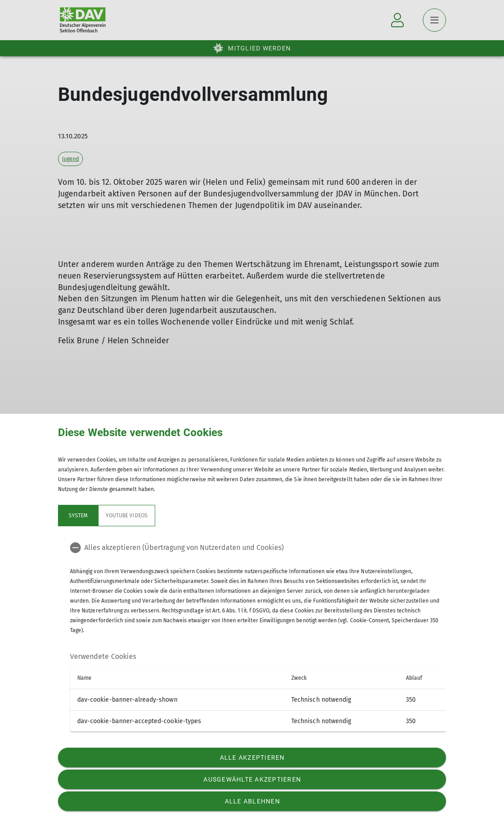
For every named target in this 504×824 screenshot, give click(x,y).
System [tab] (78, 516)
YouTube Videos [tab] (127, 516)
